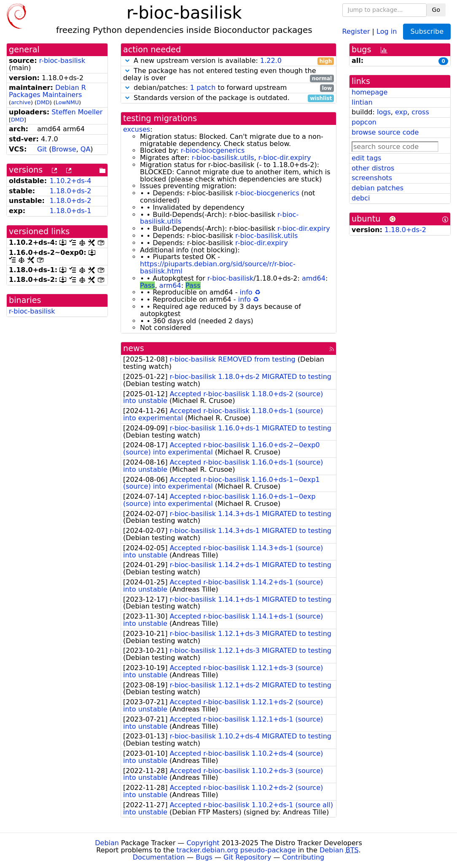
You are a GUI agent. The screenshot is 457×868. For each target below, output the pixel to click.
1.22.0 (271, 61)
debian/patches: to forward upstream (228, 88)
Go (436, 10)
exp (401, 112)
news (134, 348)
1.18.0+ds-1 (71, 211)
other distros (373, 168)
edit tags (366, 158)
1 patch (203, 88)
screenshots (372, 178)
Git (42, 149)
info (246, 292)
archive (21, 102)
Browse (64, 149)
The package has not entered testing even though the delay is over (228, 75)
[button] (127, 61)
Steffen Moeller (77, 112)
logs (384, 112)
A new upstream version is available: (228, 61)
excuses (137, 129)
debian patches (378, 188)
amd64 (314, 278)
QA (86, 149)
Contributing (304, 857)
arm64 (170, 285)
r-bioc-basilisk (62, 61)
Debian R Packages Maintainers (47, 91)
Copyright (203, 843)
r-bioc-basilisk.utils (223, 158)
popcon (364, 122)
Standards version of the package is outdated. (228, 98)
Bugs (204, 857)
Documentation (159, 857)
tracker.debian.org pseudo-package (236, 850)
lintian (362, 102)
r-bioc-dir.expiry (285, 158)
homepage (370, 92)
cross (420, 112)
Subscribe (427, 31)
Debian (107, 843)
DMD (43, 102)
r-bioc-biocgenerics (213, 150)
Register (356, 31)
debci (361, 198)
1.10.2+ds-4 (71, 181)
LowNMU (67, 102)
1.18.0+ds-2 (71, 191)
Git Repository (247, 857)
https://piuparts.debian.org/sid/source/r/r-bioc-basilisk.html (218, 268)
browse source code (385, 132)
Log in (387, 31)
